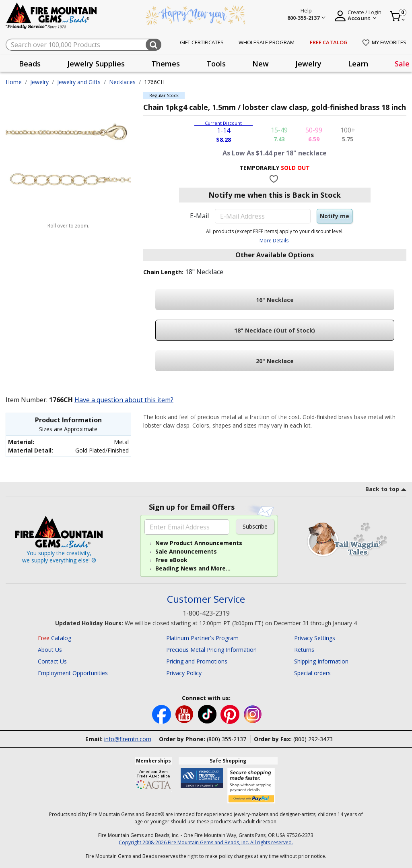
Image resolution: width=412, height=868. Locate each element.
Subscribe (255, 526)
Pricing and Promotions (197, 661)
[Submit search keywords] (153, 45)
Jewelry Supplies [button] (96, 64)
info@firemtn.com (128, 739)
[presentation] (30, 63)
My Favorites (384, 42)
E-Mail (199, 216)
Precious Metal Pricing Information (211, 650)
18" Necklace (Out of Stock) (275, 330)
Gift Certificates (202, 42)
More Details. (275, 241)
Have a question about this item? (124, 400)
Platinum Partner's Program (202, 638)
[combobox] (83, 45)
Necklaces (122, 82)
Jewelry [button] (308, 64)
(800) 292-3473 (313, 739)
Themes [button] (166, 64)
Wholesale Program (267, 42)
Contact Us (52, 661)
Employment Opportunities (73, 673)
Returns (304, 650)
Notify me (335, 216)
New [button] (261, 64)
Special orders (312, 673)
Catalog (55, 638)
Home (14, 82)
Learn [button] (358, 64)
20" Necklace (275, 361)
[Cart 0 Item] (398, 16)
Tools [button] (216, 64)
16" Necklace (275, 300)
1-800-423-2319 (206, 613)
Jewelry (39, 82)
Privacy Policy (184, 673)
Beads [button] (30, 64)
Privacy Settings (315, 638)
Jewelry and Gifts (79, 82)
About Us (50, 650)
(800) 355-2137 (227, 739)
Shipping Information (321, 661)
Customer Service (206, 599)
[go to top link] (386, 490)
